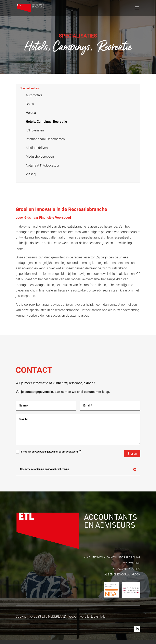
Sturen (132, 454)
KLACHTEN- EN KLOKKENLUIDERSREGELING (112, 557)
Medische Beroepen (40, 156)
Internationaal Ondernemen (45, 139)
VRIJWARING (132, 563)
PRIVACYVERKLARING (126, 569)
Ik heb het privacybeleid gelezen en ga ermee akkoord (49, 452)
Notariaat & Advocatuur (43, 165)
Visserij (31, 174)
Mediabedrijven (37, 148)
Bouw (30, 104)
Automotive (34, 95)
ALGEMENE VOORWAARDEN (122, 574)
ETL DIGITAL (96, 617)
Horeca (31, 113)
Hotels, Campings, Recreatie (46, 122)
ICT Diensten (35, 130)
